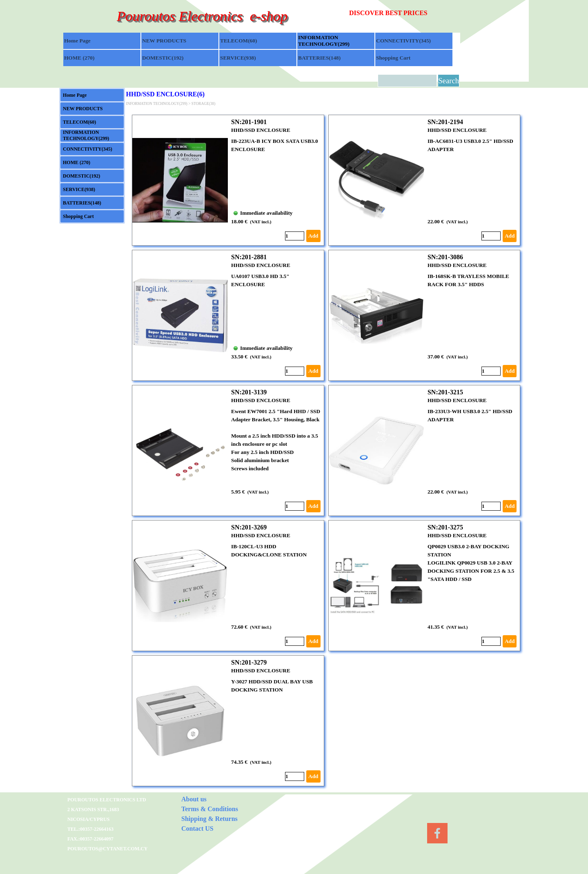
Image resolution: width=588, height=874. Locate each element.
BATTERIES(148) (319, 58)
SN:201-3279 (249, 662)
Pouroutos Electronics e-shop (202, 16)
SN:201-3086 (445, 257)
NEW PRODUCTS (164, 41)
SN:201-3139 (249, 392)
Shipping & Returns (209, 819)
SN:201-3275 (445, 527)
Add (313, 236)
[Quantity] (295, 236)
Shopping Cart (393, 58)
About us (194, 799)
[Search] (407, 81)
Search (449, 81)
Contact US (197, 828)
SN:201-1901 (249, 122)
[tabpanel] (405, 13)
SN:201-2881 (249, 257)
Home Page (77, 41)
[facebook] (437, 833)
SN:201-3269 (249, 527)
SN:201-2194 (445, 122)
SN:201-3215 (445, 392)
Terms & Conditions (210, 809)
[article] (228, 180)
